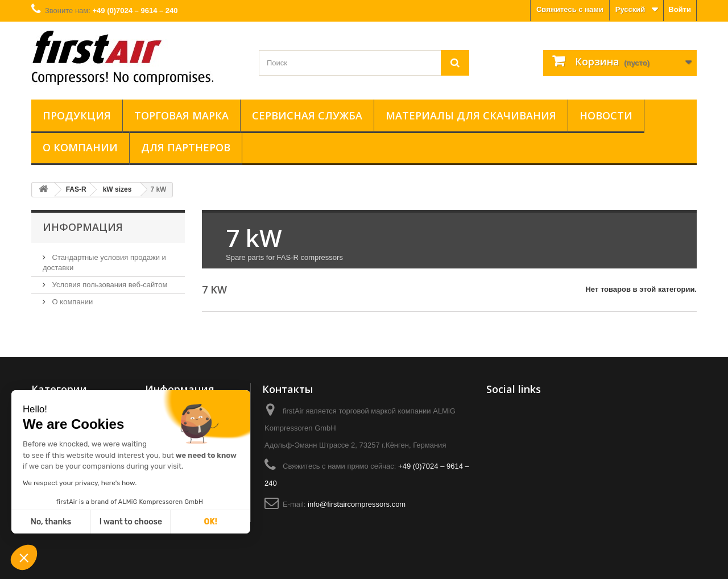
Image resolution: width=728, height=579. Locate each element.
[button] (24, 559)
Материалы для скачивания (471, 115)
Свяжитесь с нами (570, 9)
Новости (606, 115)
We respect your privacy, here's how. (80, 483)
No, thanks (51, 522)
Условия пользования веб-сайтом (109, 285)
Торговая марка (181, 115)
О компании (80, 147)
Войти (680, 9)
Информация (83, 227)
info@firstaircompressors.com (357, 504)
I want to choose (131, 522)
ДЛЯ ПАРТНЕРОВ (186, 147)
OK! (211, 522)
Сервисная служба (307, 115)
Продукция (77, 115)
